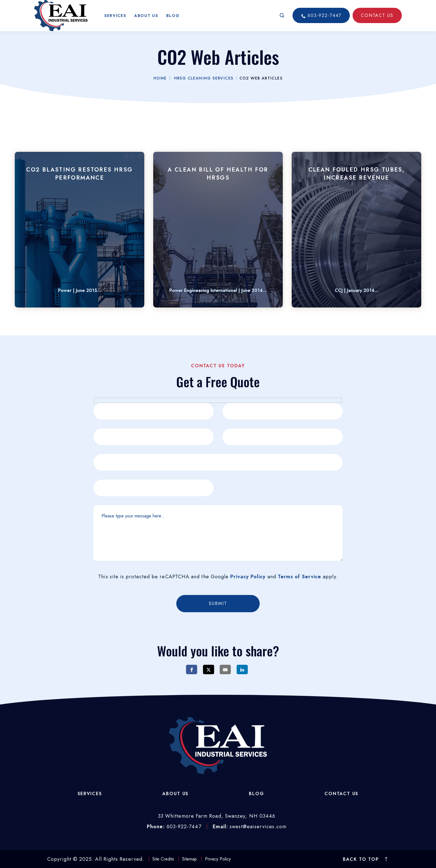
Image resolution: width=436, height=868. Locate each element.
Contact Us (341, 794)
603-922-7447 (321, 19)
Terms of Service (299, 577)
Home (160, 78)
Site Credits (163, 859)
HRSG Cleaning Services (204, 78)
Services (115, 19)
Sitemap (189, 859)
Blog (173, 19)
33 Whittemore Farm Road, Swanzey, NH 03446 (217, 816)
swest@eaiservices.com (258, 827)
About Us (146, 19)
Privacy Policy (248, 577)
